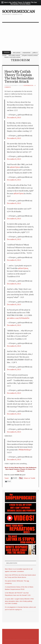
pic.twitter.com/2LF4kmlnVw (18, 318)
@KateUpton (19, 193)
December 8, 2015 (14, 117)
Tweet (7, 478)
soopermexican (28, 85)
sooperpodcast (26, 53)
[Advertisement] (20, 37)
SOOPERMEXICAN (19, 11)
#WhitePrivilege (25, 449)
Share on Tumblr (30, 478)
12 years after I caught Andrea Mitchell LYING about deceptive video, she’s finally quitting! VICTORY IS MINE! (19, 601)
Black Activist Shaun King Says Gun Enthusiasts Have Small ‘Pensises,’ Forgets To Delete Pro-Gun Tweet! (21, 469)
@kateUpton (15, 167)
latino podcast (17, 53)
